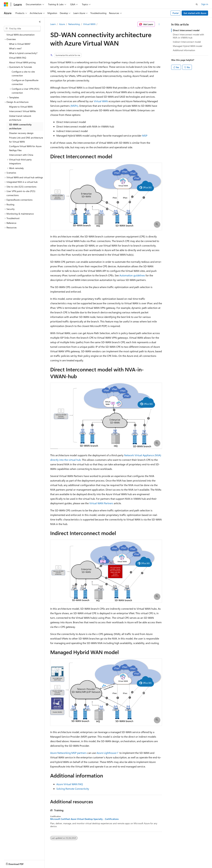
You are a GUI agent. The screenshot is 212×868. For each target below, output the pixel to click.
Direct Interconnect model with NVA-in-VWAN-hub (188, 36)
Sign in (205, 4)
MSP (145, 136)
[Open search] (197, 4)
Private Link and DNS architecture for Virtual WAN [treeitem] (26, 140)
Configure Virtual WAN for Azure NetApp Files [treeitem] (25, 148)
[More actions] (159, 24)
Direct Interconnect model (186, 30)
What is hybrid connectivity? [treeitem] (23, 53)
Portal (176, 13)
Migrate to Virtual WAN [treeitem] (21, 107)
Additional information (184, 50)
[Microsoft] (6, 4)
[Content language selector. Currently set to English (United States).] (19, 863)
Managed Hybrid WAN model (187, 46)
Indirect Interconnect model (187, 42)
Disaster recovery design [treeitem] (21, 133)
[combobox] (22, 29)
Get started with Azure (195, 13)
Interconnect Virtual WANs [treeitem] (22, 111)
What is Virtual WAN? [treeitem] (20, 44)
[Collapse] (40, 22)
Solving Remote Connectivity (73, 789)
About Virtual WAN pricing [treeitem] (22, 62)
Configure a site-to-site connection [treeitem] (23, 74)
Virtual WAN (89, 24)
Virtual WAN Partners (101, 503)
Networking (74, 24)
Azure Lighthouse (106, 753)
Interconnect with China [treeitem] (21, 155)
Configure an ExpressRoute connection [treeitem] (25, 82)
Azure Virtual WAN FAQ (70, 784)
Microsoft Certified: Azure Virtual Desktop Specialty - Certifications (84, 819)
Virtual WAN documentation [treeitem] (21, 35)
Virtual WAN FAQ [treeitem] (18, 58)
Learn (53, 24)
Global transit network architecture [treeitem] (20, 118)
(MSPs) (74, 106)
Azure (62, 24)
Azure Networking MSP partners (68, 753)
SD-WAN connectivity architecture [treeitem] (20, 127)
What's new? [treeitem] (15, 48)
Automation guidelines (132, 275)
